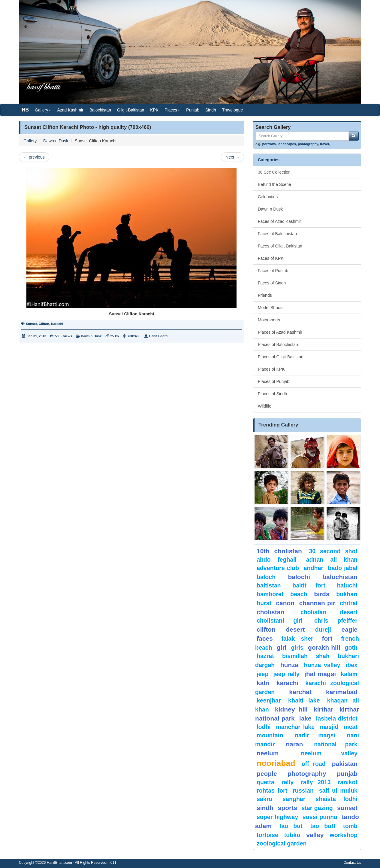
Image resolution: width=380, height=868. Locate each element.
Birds (322, 594)
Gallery (30, 141)
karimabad (342, 692)
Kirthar (323, 709)
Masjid (329, 727)
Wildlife (265, 406)
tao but (291, 826)
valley (315, 835)
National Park (336, 744)
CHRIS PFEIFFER (336, 621)
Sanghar (294, 799)
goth (351, 648)
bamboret (270, 594)
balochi (299, 577)
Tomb (350, 826)
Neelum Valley (329, 753)
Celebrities (268, 197)
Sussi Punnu (320, 817)
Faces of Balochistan (277, 234)
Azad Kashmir (70, 110)
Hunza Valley (322, 665)
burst (264, 603)
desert (295, 629)
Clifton (44, 324)
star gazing (317, 808)
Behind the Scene (274, 184)
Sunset (31, 324)
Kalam (349, 674)
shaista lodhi (336, 799)
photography (308, 144)
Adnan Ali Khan (332, 560)
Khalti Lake (304, 700)
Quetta (265, 782)
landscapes (287, 144)
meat (351, 727)
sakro (264, 799)
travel (324, 144)
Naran (294, 744)
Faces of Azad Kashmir (279, 221)
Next (232, 157)
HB (25, 110)
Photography (307, 774)
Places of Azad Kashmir (280, 332)
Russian (303, 791)
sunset (347, 808)
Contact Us (352, 863)
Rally (288, 782)
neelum (268, 753)
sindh (265, 808)
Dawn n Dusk (56, 141)
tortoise (267, 835)
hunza (290, 665)
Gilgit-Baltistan (131, 110)
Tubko (292, 835)
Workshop (344, 835)
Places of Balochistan (278, 344)
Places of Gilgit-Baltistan (281, 357)
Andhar (314, 568)
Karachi (57, 324)
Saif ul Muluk (338, 791)
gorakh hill (324, 647)
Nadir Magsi (315, 735)
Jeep (262, 674)
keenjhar (269, 700)
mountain (270, 735)
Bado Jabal (343, 568)
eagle (349, 629)
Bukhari (347, 594)
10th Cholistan (279, 551)
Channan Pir (317, 603)
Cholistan (270, 612)
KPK (154, 110)
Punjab (193, 110)
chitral (349, 603)
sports (288, 808)
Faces (265, 638)
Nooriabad (276, 763)
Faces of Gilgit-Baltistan (280, 246)
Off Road (314, 764)
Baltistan (269, 585)
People (267, 774)
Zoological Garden (282, 843)
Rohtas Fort (272, 791)
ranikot (348, 782)
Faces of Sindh (272, 283)
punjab (347, 774)
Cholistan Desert (329, 612)
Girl (282, 647)
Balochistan (100, 110)
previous (34, 157)
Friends (265, 295)
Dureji (323, 630)
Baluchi (347, 585)
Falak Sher (297, 639)
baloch (266, 577)
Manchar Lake (295, 727)
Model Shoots (271, 308)
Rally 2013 (316, 782)
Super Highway (277, 817)
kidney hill (291, 709)
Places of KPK (271, 369)
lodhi (264, 727)
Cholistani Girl (280, 621)
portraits (269, 144)
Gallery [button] (43, 110)
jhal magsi (320, 674)
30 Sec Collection (274, 172)
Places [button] (172, 110)
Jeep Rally (286, 674)
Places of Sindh (272, 394)
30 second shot (333, 551)
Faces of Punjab (273, 271)
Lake (305, 718)
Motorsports (269, 320)
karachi (288, 683)
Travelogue (233, 110)
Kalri (263, 683)
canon (285, 603)
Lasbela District (337, 718)
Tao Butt (323, 826)
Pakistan (345, 764)
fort (327, 638)
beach (299, 594)
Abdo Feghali (277, 560)
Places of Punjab (274, 381)
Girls (297, 648)
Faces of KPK (271, 258)
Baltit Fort (309, 585)
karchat (300, 692)
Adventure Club (278, 568)
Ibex (352, 665)
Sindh (211, 110)
